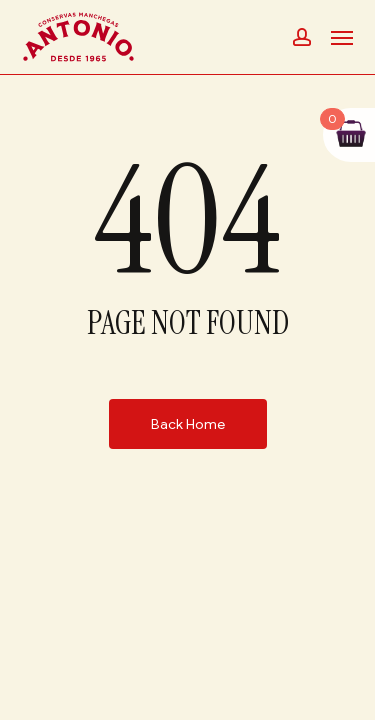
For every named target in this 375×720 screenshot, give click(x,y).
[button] (342, 37)
